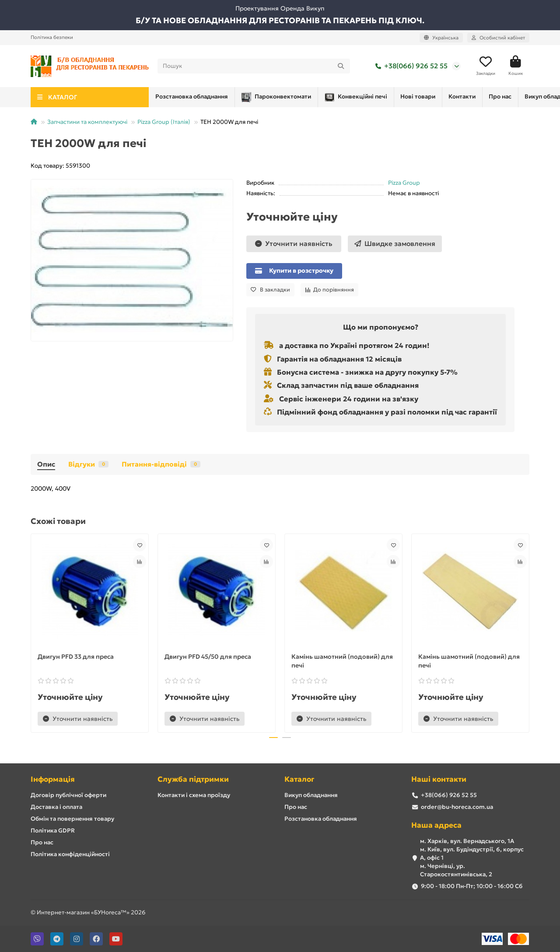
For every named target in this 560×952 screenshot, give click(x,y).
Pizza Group (404, 185)
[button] (273, 741)
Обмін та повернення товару (72, 819)
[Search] (254, 67)
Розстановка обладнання (321, 819)
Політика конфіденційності (70, 854)
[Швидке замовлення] (395, 246)
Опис (46, 467)
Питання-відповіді (161, 467)
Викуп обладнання (473, 99)
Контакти (381, 99)
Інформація (53, 779)
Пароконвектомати (191, 100)
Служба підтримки (193, 779)
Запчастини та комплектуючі (87, 125)
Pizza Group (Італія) (164, 125)
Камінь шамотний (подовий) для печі (342, 664)
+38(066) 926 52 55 (410, 67)
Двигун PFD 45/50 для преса (208, 659)
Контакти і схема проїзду (194, 795)
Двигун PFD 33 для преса (76, 659)
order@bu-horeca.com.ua (457, 807)
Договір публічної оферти (68, 795)
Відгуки (88, 467)
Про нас (421, 99)
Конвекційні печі (272, 100)
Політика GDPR (53, 831)
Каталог (299, 779)
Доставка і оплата (56, 807)
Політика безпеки (52, 37)
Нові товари (336, 99)
